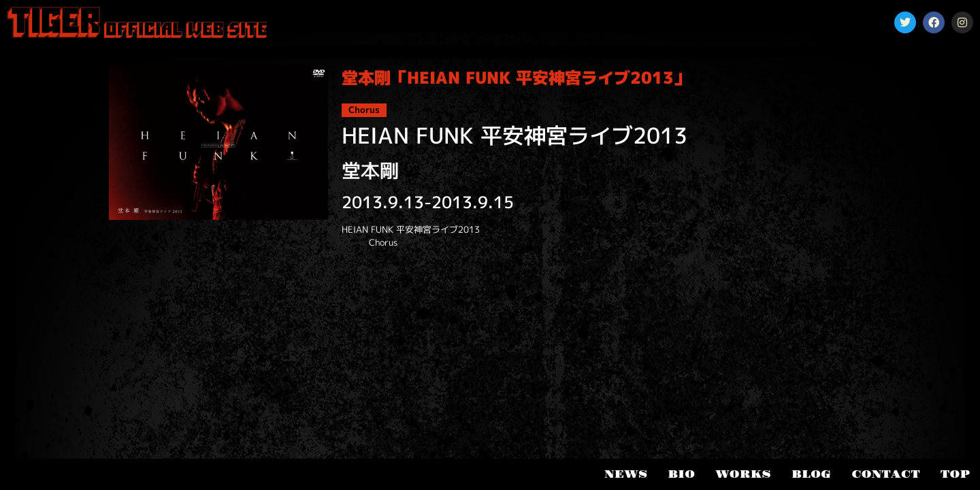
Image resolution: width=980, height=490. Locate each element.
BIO (681, 474)
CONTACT (886, 474)
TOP (955, 474)
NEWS (626, 474)
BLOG (811, 474)
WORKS (743, 474)
